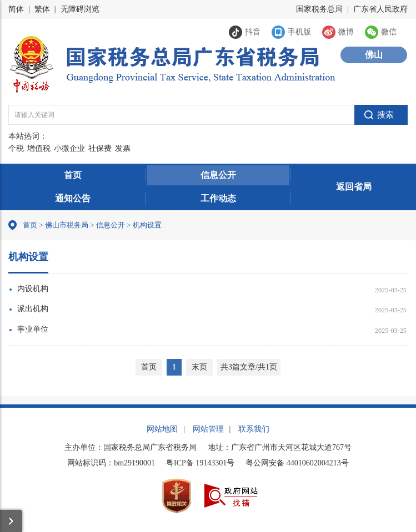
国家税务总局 (319, 9)
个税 (16, 148)
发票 (123, 148)
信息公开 (218, 175)
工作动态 (218, 198)
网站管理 (208, 429)
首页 (73, 175)
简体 (16, 9)
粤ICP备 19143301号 (200, 463)
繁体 (42, 9)
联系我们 (254, 429)
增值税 (39, 148)
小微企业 (69, 148)
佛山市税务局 (67, 225)
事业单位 (33, 329)
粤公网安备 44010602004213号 (297, 463)
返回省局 (354, 187)
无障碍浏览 (80, 9)
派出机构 (33, 309)
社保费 (100, 148)
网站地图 (162, 429)
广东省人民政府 (380, 9)
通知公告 (73, 198)
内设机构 (33, 289)
